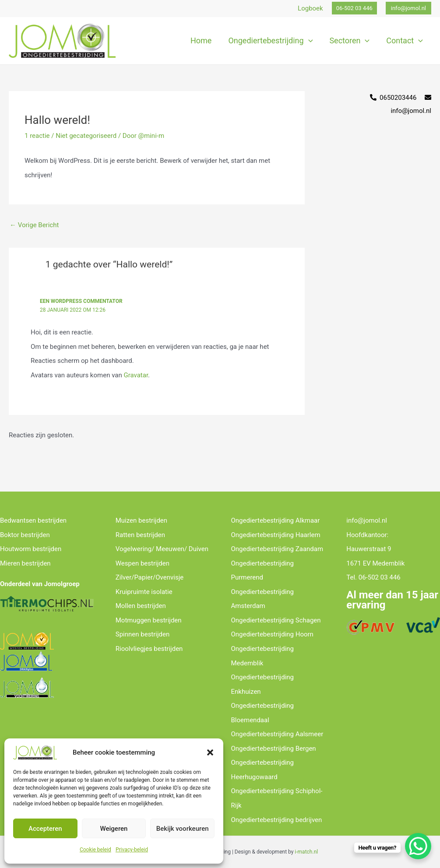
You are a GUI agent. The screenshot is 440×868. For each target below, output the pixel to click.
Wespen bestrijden (143, 563)
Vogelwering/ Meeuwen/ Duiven (162, 549)
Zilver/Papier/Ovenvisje (150, 577)
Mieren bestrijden (25, 563)
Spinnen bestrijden (143, 634)
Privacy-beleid (132, 850)
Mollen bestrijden (141, 606)
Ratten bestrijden (140, 535)
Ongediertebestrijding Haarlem (276, 535)
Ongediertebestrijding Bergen (274, 749)
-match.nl (307, 852)
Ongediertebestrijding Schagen (276, 620)
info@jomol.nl (367, 520)
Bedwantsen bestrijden (33, 520)
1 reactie (37, 136)
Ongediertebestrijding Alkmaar (276, 520)
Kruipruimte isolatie (144, 592)
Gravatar (136, 375)
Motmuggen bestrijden (149, 620)
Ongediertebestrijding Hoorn (272, 634)
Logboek (310, 8)
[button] (210, 752)
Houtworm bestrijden (31, 549)
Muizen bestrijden (141, 520)
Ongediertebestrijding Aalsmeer (277, 734)
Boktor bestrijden (25, 535)
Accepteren (45, 829)
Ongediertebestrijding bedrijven (277, 820)
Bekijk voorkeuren (183, 829)
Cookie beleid (95, 850)
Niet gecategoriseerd (86, 136)
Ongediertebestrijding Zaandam (277, 549)
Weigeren (114, 829)
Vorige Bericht (34, 225)
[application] (311, 41)
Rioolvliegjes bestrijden (149, 649)
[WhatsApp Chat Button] (418, 846)
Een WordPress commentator (81, 301)
